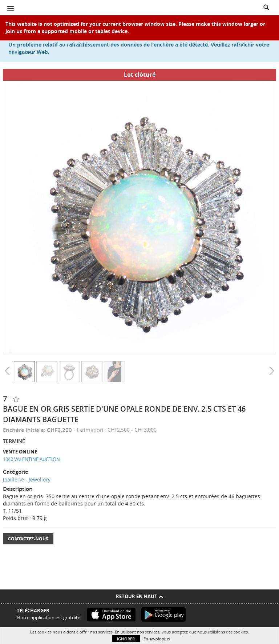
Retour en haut (139, 596)
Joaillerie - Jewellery (27, 479)
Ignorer (126, 639)
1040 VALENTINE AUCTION (31, 459)
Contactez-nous (28, 539)
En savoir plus (157, 639)
